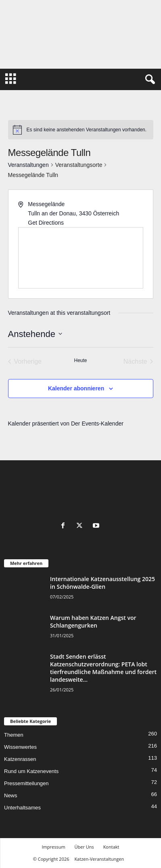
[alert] (81, 130)
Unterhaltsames (22, 808)
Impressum (54, 847)
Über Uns (84, 847)
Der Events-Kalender (97, 423)
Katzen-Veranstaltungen (99, 859)
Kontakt (111, 847)
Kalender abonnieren (76, 388)
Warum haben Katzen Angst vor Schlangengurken (93, 622)
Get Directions (46, 223)
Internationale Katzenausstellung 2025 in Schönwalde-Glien (102, 583)
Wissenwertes (20, 747)
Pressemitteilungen (26, 783)
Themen (14, 735)
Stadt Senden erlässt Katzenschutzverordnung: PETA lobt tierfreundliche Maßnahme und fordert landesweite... (103, 668)
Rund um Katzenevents (31, 771)
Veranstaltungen (28, 165)
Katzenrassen (20, 759)
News (11, 795)
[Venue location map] (81, 258)
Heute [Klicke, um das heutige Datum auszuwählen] (80, 360)
